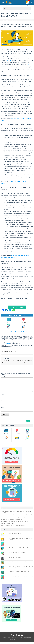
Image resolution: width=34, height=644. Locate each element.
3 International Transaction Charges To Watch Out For (20, 543)
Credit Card (9, 60)
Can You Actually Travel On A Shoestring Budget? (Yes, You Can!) (15, 517)
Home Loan (24, 329)
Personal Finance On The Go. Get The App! (17, 332)
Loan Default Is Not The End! (15, 557)
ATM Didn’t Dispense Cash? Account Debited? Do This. (21, 576)
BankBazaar (6, 20)
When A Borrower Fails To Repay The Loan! (18, 548)
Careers (8, 638)
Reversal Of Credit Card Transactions (17, 552)
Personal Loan (24, 322)
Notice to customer (27, 638)
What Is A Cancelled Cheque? (15, 534)
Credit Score (9, 329)
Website (3, 407)
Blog (18, 638)
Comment (4, 377)
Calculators (28, 440)
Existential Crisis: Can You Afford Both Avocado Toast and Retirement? (16, 515)
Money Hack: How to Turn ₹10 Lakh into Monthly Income (13, 526)
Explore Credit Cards (17, 307)
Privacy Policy (25, 640)
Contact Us (13, 638)
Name (3, 394)
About (4, 638)
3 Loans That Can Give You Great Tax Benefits (19, 562)
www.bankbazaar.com (6, 343)
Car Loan (17, 440)
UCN (15, 352)
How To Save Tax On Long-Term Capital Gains (19, 571)
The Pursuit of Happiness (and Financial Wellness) (12, 519)
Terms (21, 638)
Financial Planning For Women (7, 523)
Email (3, 401)
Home (4, 5)
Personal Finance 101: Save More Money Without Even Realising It (15, 521)
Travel (12, 352)
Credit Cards (9, 5)
